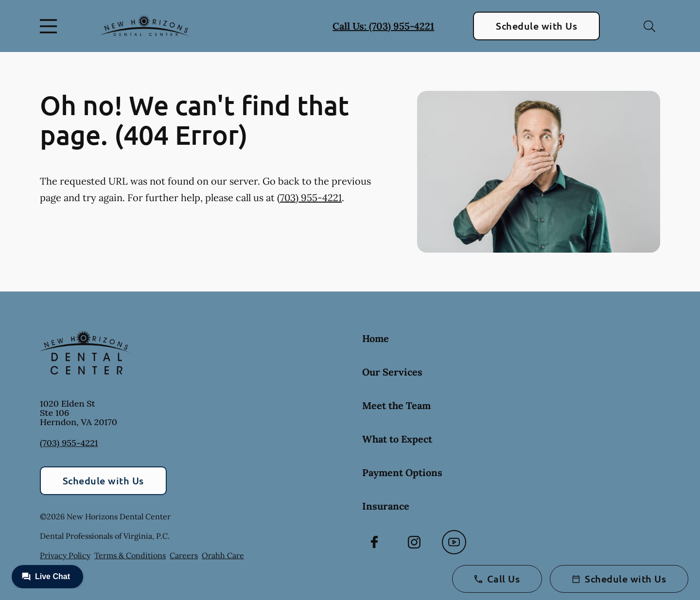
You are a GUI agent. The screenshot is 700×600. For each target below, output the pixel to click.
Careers (184, 555)
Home (376, 338)
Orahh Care (223, 555)
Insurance (386, 506)
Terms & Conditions (130, 555)
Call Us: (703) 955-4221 (383, 26)
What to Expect (397, 439)
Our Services (392, 372)
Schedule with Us (536, 26)
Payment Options (402, 472)
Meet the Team (396, 405)
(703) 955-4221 (309, 197)
